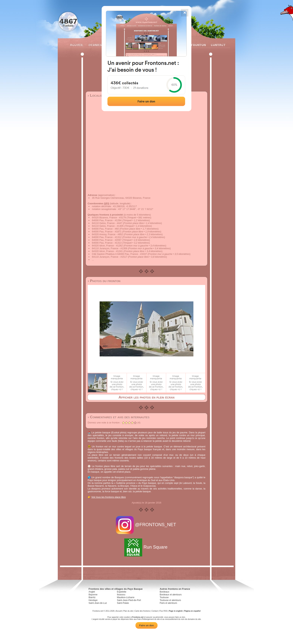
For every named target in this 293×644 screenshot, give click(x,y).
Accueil (76, 45)
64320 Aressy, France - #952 (107, 234)
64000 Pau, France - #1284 (107, 220)
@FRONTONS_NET (147, 525)
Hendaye (93, 600)
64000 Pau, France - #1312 (107, 237)
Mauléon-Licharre (126, 597)
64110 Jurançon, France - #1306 (110, 248)
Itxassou (121, 595)
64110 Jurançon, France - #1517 (110, 257)
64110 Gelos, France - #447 (107, 223)
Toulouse (164, 597)
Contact (218, 45)
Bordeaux (164, 592)
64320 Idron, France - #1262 (107, 246)
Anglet (92, 592)
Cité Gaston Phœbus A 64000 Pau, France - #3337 (119, 254)
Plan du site (128, 611)
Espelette (122, 592)
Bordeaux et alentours (171, 595)
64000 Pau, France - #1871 (107, 232)
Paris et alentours (168, 603)
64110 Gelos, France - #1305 (108, 226)
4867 (68, 21)
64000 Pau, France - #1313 (107, 243)
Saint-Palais (123, 603)
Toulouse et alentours (170, 600)
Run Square (146, 547)
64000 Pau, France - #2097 (107, 240)
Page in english (176, 611)
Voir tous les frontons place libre (109, 497)
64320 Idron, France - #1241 (107, 251)
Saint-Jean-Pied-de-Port (129, 600)
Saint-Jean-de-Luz (98, 603)
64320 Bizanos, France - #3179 (109, 218)
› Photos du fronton (104, 281)
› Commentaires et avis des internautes (119, 417)
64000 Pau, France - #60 (105, 229)
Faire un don (146, 625)
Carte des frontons (142, 611)
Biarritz (92, 597)
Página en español (192, 611)
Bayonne (93, 595)
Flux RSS (163, 611)
